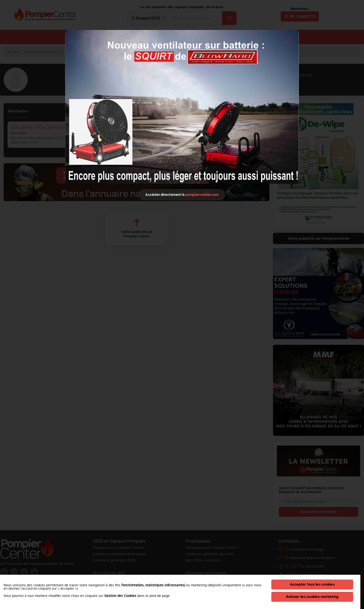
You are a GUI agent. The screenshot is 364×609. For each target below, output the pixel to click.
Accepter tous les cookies (312, 584)
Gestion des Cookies (120, 596)
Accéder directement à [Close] (182, 195)
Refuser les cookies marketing (312, 597)
